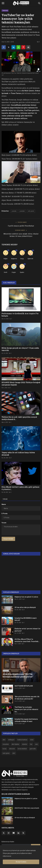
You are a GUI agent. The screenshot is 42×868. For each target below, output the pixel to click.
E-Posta (4, 514)
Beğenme (14, 259)
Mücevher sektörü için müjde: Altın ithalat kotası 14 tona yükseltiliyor (21, 235)
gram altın (33, 749)
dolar (32, 740)
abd (14, 753)
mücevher (6, 744)
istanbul (25, 744)
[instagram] (9, 833)
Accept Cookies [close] (21, 862)
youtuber (22, 211)
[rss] (23, 833)
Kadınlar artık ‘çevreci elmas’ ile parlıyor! (27, 630)
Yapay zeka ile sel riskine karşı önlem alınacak (18, 454)
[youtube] (13, 833)
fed (31, 744)
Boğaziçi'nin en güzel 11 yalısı (26, 597)
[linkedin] (18, 833)
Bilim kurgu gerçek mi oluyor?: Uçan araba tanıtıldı (20, 349)
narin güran (6, 753)
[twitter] (4, 833)
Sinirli (6, 272)
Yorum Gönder (8, 539)
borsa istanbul (22, 749)
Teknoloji (5, 11)
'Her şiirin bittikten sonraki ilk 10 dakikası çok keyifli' (27, 698)
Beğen (6, 259)
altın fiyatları (15, 744)
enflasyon (11, 740)
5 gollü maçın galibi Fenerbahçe (21, 226)
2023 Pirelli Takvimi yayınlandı (27, 808)
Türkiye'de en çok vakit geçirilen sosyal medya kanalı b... (19, 418)
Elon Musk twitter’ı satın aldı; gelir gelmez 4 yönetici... (20, 488)
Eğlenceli (30, 259)
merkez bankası (22, 740)
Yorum (5, 499)
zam (36, 744)
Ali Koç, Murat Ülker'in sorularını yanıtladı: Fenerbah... (27, 640)
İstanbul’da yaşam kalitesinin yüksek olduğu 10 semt (26, 720)
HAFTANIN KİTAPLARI (24, 686)
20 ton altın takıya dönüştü (25, 607)
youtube (14, 211)
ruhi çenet (31, 211)
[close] (40, 848)
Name (4, 504)
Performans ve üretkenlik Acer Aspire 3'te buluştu (20, 315)
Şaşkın (22, 272)
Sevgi (22, 259)
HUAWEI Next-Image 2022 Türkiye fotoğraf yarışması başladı (21, 384)
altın (4, 740)
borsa (4, 749)
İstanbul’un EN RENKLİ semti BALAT (26, 619)
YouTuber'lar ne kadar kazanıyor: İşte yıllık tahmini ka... (26, 709)
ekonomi (12, 749)
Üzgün (14, 272)
